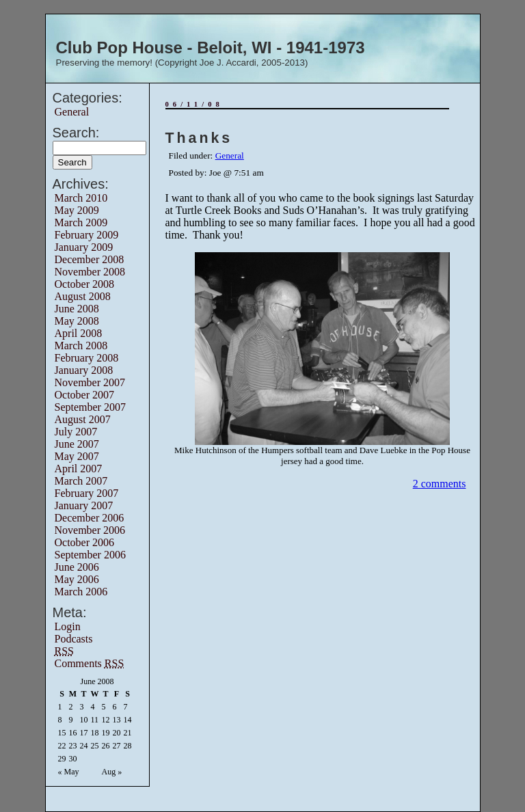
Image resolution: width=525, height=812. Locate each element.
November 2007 (90, 382)
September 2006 (90, 555)
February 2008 (87, 358)
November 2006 (90, 530)
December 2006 (90, 518)
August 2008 (83, 296)
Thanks (199, 138)
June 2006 (77, 567)
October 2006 (85, 542)
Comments (90, 663)
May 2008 (77, 321)
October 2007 (85, 395)
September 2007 (90, 407)
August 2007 (83, 419)
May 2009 (77, 210)
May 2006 (77, 579)
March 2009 (81, 222)
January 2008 (84, 370)
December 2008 (90, 259)
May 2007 (77, 456)
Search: (76, 133)
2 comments (440, 484)
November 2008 (90, 272)
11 (95, 720)
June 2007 (77, 444)
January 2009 (84, 247)
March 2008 (81, 346)
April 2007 (79, 469)
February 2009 (87, 235)
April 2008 (79, 333)
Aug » (112, 772)
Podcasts (74, 639)
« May (69, 772)
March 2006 (81, 592)
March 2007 (81, 481)
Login (68, 626)
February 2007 (87, 493)
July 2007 (76, 432)
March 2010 (81, 198)
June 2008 (77, 309)
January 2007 (84, 505)
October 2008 (85, 284)
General (72, 112)
